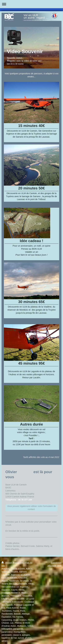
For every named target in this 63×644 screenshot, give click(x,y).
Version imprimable (13, 563)
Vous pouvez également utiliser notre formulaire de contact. (31, 508)
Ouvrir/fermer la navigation (31, 4)
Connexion (56, 563)
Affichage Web (54, 566)
